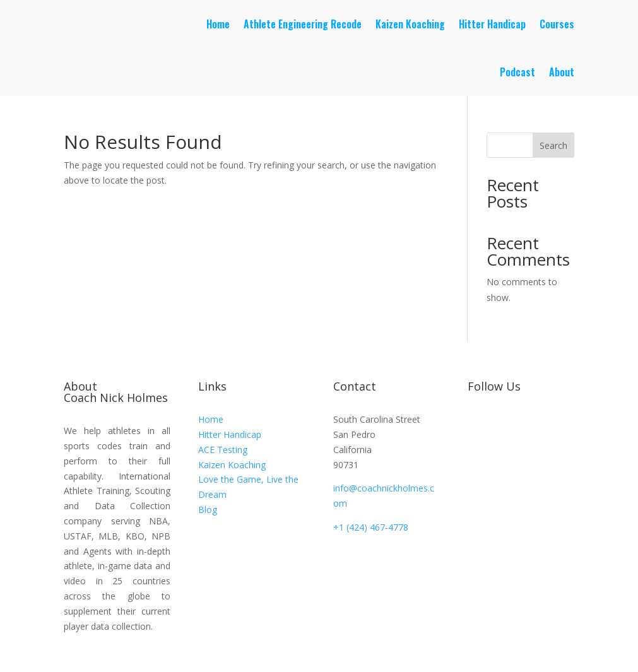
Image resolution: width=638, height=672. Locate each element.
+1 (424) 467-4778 (371, 527)
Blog (208, 510)
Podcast (517, 72)
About (562, 72)
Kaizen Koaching (410, 24)
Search (553, 145)
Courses (557, 24)
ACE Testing (223, 450)
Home (218, 24)
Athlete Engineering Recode (303, 24)
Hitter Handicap (492, 24)
